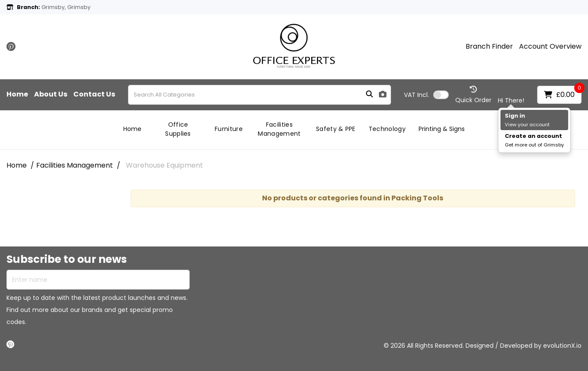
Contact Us (94, 94)
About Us (51, 94)
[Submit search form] (369, 95)
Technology (387, 129)
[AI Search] (383, 95)
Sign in (515, 116)
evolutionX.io (562, 346)
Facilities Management (279, 129)
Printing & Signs (442, 129)
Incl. (416, 95)
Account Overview (550, 47)
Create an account (533, 136)
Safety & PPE (336, 129)
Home (17, 94)
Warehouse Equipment (164, 165)
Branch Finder (489, 47)
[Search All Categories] (260, 95)
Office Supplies (178, 129)
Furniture (229, 129)
